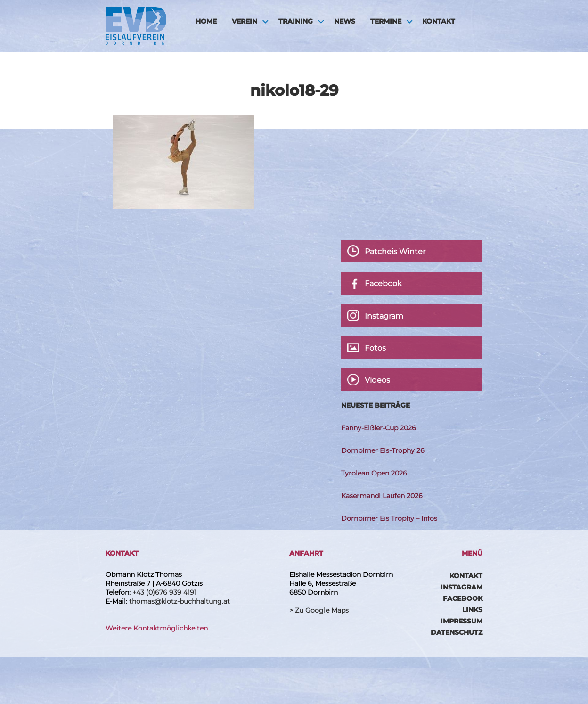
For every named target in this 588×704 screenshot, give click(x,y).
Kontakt (439, 21)
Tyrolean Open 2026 (374, 473)
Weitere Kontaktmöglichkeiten (157, 628)
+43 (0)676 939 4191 (164, 592)
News (345, 21)
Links (472, 610)
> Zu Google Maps (319, 610)
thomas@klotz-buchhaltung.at (180, 601)
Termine (386, 21)
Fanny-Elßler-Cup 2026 (379, 428)
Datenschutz (457, 632)
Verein (245, 21)
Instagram (461, 587)
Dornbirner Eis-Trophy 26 (383, 450)
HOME (206, 21)
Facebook (463, 598)
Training (296, 21)
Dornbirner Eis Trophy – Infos (389, 518)
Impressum (461, 621)
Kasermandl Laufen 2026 (382, 496)
